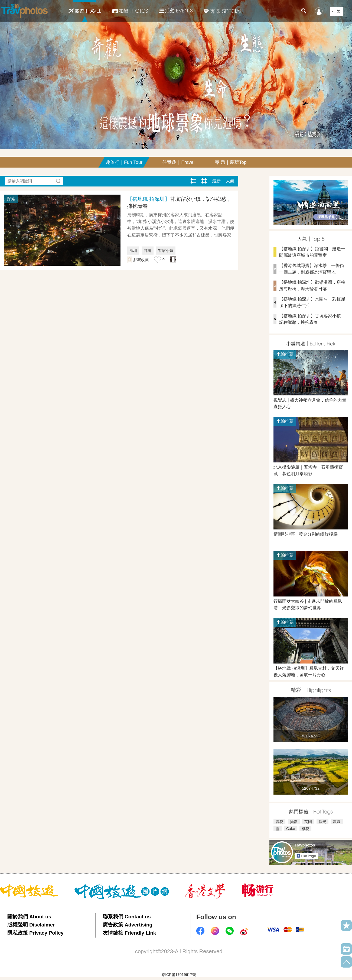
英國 (308, 822)
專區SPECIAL (223, 11)
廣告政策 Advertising (128, 925)
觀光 (322, 822)
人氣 (230, 181)
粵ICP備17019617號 (179, 975)
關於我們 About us (29, 917)
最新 (216, 181)
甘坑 (148, 251)
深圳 (133, 251)
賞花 (279, 822)
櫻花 (305, 829)
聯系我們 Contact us (127, 917)
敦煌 (337, 822)
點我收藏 (141, 260)
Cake (291, 829)
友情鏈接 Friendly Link (129, 933)
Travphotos (305, 845)
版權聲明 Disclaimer (31, 925)
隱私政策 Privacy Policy (35, 933)
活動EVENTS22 (176, 9)
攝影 (294, 822)
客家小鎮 (166, 251)
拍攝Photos (130, 11)
